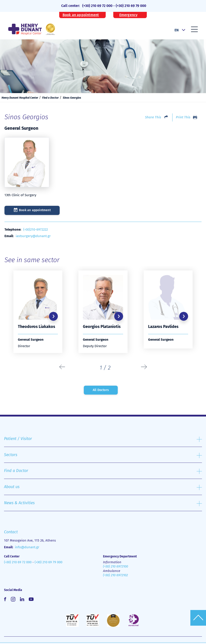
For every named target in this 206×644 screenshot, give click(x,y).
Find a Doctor (50, 98)
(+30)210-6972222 (36, 230)
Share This (153, 117)
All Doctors (101, 390)
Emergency (128, 15)
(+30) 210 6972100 (116, 566)
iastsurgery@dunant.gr (33, 236)
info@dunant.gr (27, 547)
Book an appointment (81, 15)
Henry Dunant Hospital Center (20, 98)
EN (177, 30)
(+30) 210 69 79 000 (131, 6)
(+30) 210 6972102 (115, 575)
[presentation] (62, 367)
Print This (183, 117)
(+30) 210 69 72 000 (97, 6)
